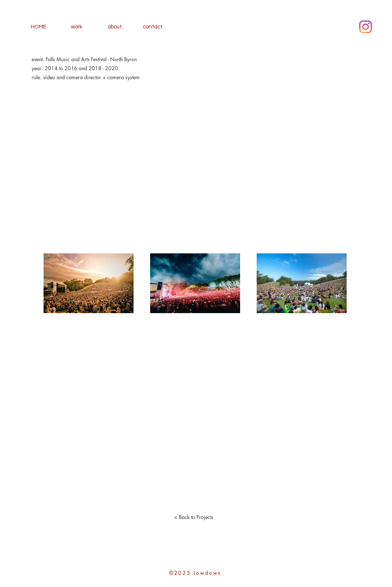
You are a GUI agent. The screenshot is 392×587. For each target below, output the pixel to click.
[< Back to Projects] (194, 517)
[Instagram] (366, 27)
